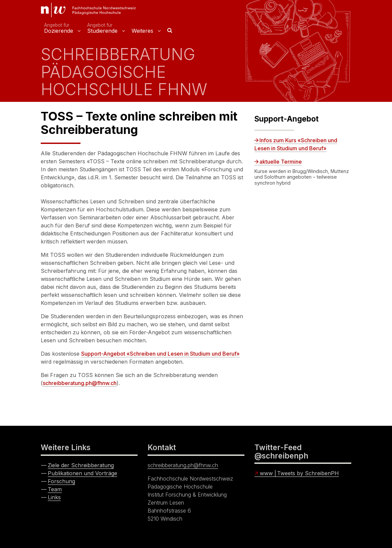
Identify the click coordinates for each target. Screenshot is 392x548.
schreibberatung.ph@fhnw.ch (80, 383)
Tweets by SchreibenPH (308, 473)
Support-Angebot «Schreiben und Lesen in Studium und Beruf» (160, 354)
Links (54, 497)
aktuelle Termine (281, 162)
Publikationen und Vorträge (82, 473)
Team (55, 489)
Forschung (61, 481)
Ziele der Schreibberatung (81, 465)
